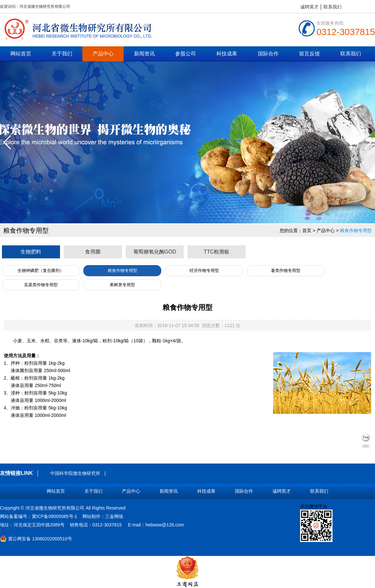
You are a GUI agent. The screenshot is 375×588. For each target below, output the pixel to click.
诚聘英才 (309, 7)
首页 (307, 230)
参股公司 (186, 54)
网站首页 (21, 54)
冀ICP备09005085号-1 (54, 516)
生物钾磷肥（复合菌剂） (41, 270)
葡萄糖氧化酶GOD (155, 252)
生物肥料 (31, 252)
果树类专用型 (122, 285)
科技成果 (227, 54)
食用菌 (93, 252)
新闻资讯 (144, 54)
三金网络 (114, 516)
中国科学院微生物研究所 (75, 473)
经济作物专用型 (204, 270)
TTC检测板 (217, 252)
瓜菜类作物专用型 (41, 285)
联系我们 (333, 7)
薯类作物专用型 (286, 270)
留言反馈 (309, 54)
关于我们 (62, 54)
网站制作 (91, 516)
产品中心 (103, 54)
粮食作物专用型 (356, 230)
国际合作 (268, 54)
